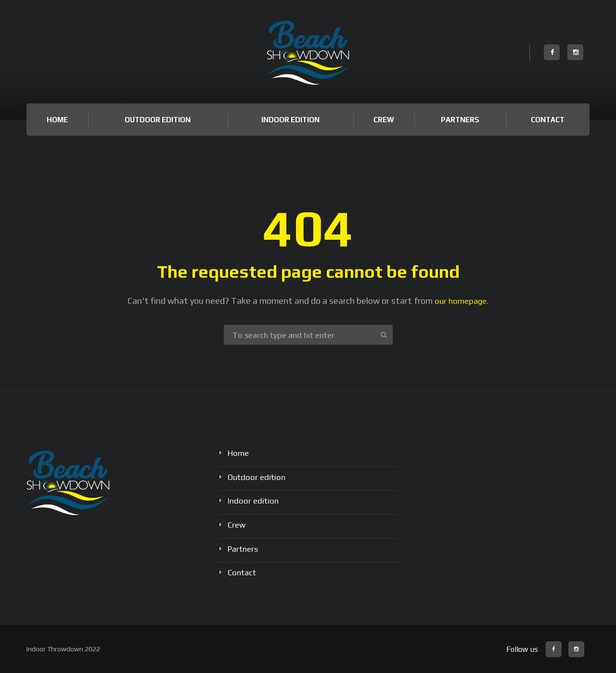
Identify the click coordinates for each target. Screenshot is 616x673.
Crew (384, 120)
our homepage (461, 301)
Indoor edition (290, 120)
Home (57, 120)
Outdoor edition (158, 120)
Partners (460, 120)
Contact (548, 120)
